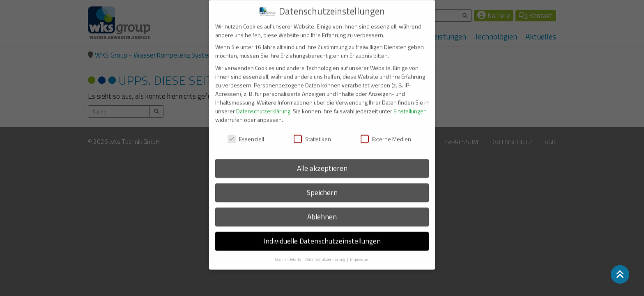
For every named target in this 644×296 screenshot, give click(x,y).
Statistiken (312, 133)
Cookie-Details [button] (288, 254)
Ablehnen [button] (322, 212)
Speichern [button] (322, 187)
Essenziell (246, 133)
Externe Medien (386, 133)
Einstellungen (410, 105)
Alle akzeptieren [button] (322, 163)
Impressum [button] (360, 254)
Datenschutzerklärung (263, 105)
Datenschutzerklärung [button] (326, 254)
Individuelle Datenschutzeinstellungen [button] (322, 236)
